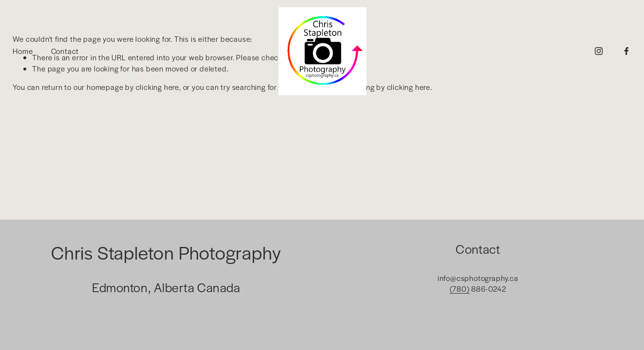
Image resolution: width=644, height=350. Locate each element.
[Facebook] (626, 51)
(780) (460, 289)
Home (23, 51)
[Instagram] (599, 51)
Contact (65, 51)
